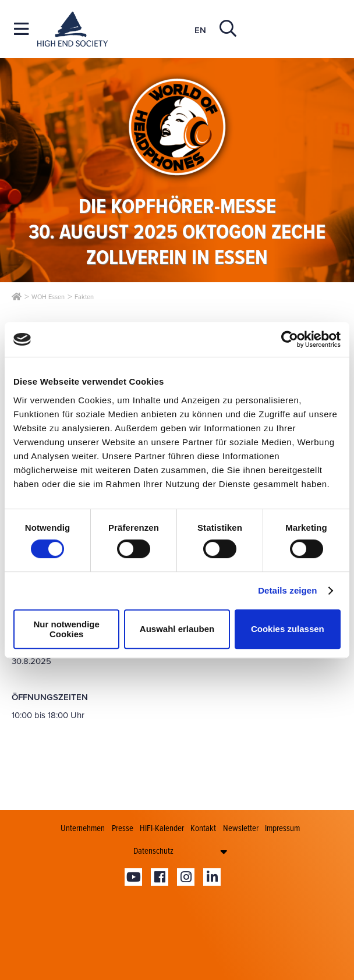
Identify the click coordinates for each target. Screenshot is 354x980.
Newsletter (241, 828)
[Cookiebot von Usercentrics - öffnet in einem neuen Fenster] (290, 339)
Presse (123, 828)
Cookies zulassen (288, 629)
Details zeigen (287, 590)
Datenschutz (153, 851)
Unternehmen (83, 828)
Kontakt (203, 828)
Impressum (282, 828)
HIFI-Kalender (162, 828)
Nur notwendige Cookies (67, 629)
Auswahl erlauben (177, 629)
